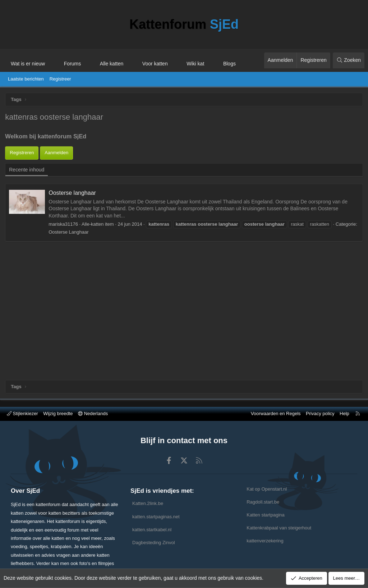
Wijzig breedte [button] (58, 414)
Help (344, 414)
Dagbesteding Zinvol (154, 543)
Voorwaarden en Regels (276, 414)
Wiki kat (195, 64)
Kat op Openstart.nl (267, 489)
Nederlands (93, 414)
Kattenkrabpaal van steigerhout (279, 528)
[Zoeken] (349, 60)
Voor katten (155, 64)
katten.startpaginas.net (156, 517)
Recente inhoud (27, 239)
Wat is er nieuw (28, 64)
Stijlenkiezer (22, 414)
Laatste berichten (26, 79)
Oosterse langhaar (73, 262)
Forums (72, 64)
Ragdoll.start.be (263, 502)
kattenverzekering (265, 541)
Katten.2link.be (148, 503)
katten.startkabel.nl (152, 530)
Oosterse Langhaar (69, 301)
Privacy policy (320, 414)
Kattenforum (184, 24)
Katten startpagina (266, 515)
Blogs (229, 64)
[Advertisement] (184, 176)
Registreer (60, 79)
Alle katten (112, 64)
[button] (51, 60)
